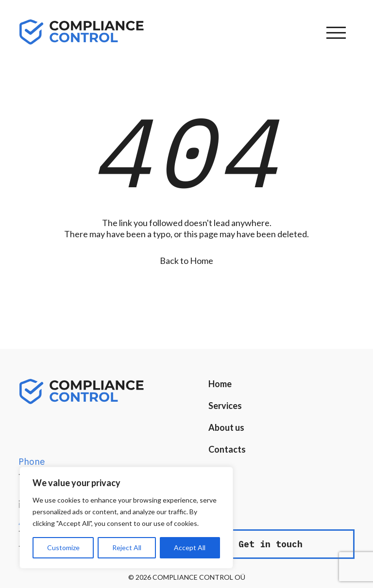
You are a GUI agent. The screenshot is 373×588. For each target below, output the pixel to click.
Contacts (227, 449)
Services (225, 406)
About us (226, 427)
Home (220, 384)
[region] (126, 518)
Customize (63, 547)
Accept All (190, 547)
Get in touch (271, 544)
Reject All (127, 547)
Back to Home (186, 261)
